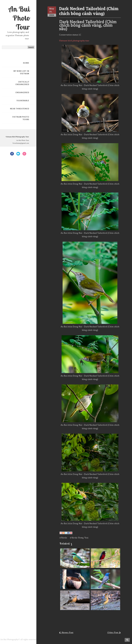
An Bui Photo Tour (19, 18)
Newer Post (68, 633)
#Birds (63, 538)
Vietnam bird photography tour (74, 41)
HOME (26, 63)
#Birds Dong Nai (79, 538)
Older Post (113, 633)
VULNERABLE (23, 101)
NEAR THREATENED (20, 109)
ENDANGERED (22, 93)
